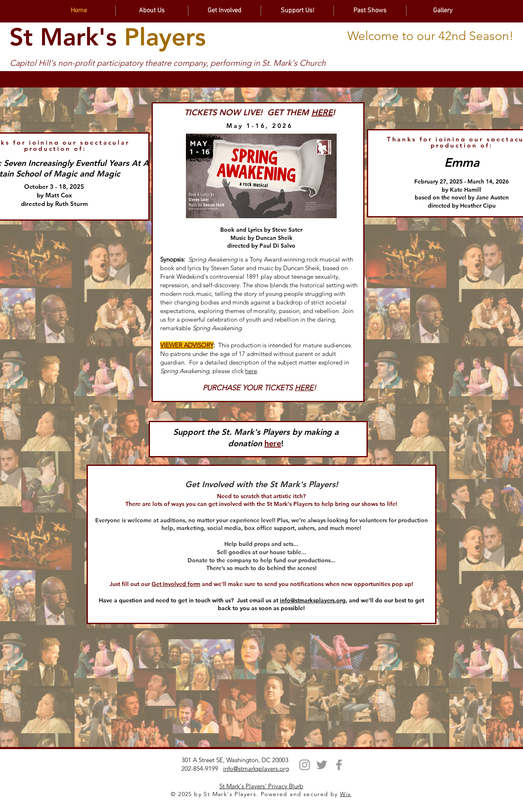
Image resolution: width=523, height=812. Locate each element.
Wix (345, 794)
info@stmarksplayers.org (313, 600)
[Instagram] (305, 765)
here (251, 371)
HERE (322, 112)
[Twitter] (322, 765)
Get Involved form (176, 584)
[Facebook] (339, 765)
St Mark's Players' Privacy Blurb (261, 786)
